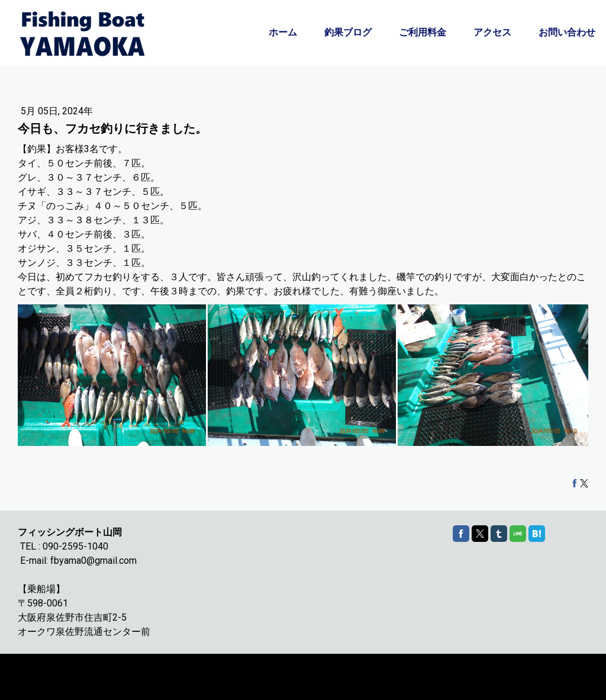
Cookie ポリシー (43, 671)
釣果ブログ (348, 32)
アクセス (492, 32)
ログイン (576, 683)
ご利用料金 (423, 32)
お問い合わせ (567, 32)
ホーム (283, 32)
